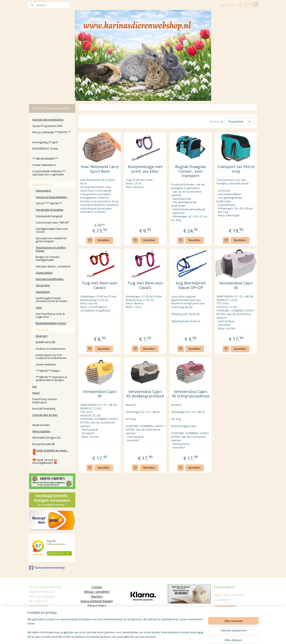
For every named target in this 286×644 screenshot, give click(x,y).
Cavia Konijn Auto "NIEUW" (53, 222)
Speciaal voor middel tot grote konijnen (51, 240)
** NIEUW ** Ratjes (48, 371)
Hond (36, 393)
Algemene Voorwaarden (97, 610)
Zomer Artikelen (46, 364)
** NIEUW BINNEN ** (45, 159)
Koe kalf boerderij (44, 409)
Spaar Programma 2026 (47, 126)
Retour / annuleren (97, 592)
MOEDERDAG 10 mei (45, 149)
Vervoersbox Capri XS (236, 285)
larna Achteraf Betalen (98, 601)
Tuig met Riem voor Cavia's (100, 285)
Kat (34, 386)
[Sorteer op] (239, 121)
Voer (39, 308)
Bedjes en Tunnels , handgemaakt (48, 258)
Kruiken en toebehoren (51, 349)
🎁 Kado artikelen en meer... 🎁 (50, 452)
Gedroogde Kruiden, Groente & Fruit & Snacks (52, 300)
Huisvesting (43, 191)
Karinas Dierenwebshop (48, 120)
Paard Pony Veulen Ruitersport (45, 401)
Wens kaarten (41, 431)
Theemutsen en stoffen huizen (51, 249)
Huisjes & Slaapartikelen (51, 197)
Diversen (42, 336)
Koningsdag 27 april (45, 142)
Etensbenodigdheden (50, 279)
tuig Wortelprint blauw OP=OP (190, 285)
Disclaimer (97, 615)
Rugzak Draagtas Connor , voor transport (191, 171)
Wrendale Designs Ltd (46, 438)
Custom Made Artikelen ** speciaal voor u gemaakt (49, 173)
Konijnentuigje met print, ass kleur (145, 169)
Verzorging (43, 285)
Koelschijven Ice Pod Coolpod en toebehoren (51, 356)
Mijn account (232, 5)
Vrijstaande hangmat (49, 216)
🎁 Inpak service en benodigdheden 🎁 (45, 461)
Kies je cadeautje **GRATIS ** (52, 132)
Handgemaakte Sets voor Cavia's (52, 230)
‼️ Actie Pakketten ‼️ (44, 165)
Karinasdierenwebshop (47, 568)
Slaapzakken (44, 273)
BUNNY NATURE (46, 342)
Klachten (97, 596)
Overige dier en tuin (45, 415)
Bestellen (104, 240)
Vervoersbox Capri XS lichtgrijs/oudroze (190, 394)
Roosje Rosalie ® (43, 444)
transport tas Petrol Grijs (236, 169)
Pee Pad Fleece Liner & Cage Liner (50, 315)
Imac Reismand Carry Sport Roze (100, 169)
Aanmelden (225, 609)
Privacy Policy (97, 606)
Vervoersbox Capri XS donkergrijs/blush (145, 394)
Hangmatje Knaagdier (50, 210)
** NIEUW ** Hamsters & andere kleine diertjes (51, 379)
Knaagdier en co (43, 184)
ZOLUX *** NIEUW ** (49, 203)
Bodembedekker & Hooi (51, 323)
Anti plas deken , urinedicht (53, 266)
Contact (97, 587)
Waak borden (41, 425)
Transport (42, 330)
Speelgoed (43, 292)
